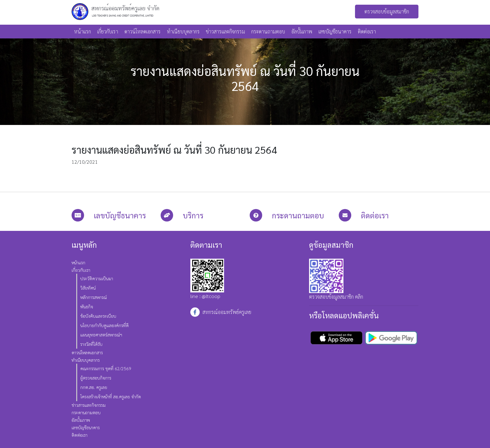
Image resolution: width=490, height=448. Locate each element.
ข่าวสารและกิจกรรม (225, 31)
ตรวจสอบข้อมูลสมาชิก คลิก (336, 297)
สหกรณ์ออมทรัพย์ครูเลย (227, 312)
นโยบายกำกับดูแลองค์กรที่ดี (105, 325)
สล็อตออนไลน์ (27, 205)
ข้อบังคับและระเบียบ (98, 316)
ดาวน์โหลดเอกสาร (142, 31)
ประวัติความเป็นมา (97, 278)
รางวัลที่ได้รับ (91, 344)
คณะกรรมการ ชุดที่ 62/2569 (106, 368)
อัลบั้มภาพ (302, 31)
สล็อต (6, 205)
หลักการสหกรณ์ (94, 297)
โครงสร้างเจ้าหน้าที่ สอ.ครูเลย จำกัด (111, 396)
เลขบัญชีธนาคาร (335, 31)
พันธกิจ (87, 306)
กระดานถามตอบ (268, 31)
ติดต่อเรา (367, 31)
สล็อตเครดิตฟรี (129, 205)
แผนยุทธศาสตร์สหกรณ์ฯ (101, 335)
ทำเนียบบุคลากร (183, 31)
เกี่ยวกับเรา (108, 31)
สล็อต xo (52, 205)
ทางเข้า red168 (161, 205)
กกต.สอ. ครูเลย (94, 387)
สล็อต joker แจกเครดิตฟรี (87, 205)
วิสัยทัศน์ (88, 288)
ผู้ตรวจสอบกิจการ (96, 378)
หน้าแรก (82, 31)
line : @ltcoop (207, 279)
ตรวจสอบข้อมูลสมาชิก (387, 11)
